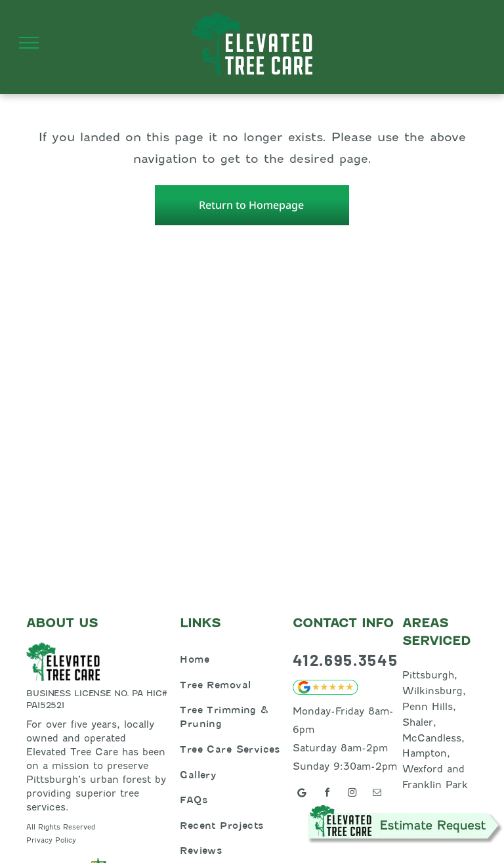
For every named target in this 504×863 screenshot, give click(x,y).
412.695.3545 (345, 660)
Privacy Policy (51, 840)
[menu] (29, 43)
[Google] (302, 794)
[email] (377, 794)
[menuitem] (233, 659)
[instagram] (352, 794)
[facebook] (327, 794)
